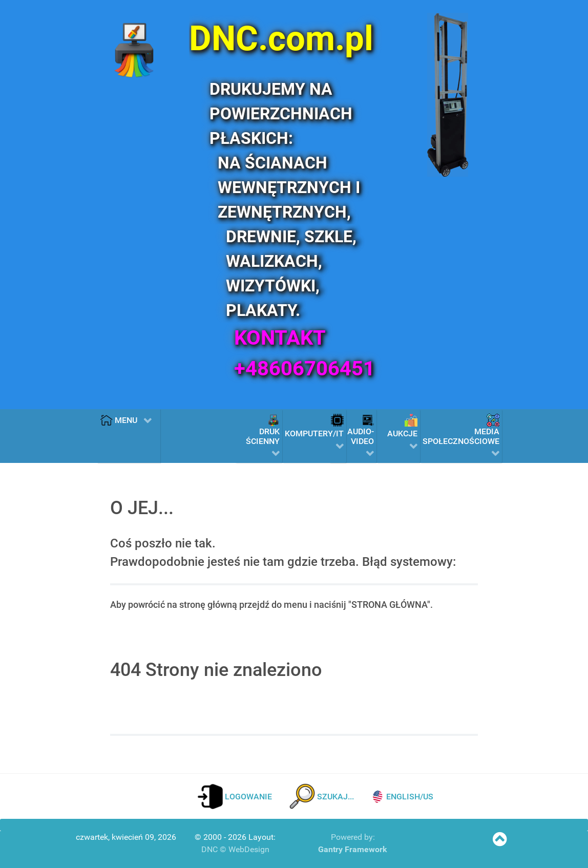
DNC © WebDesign (235, 849)
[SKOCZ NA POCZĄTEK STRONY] (500, 842)
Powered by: (353, 837)
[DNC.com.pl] (290, 39)
